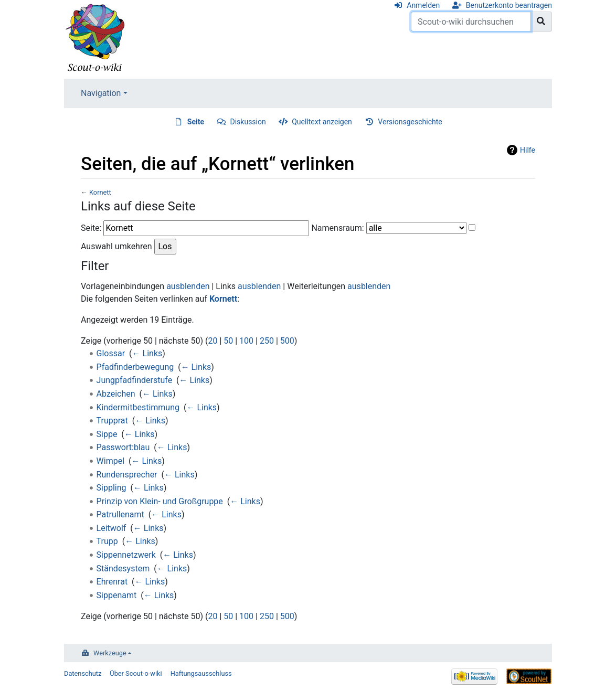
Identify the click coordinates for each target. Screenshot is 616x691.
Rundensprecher (127, 475)
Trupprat (112, 421)
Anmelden (423, 5)
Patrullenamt (120, 514)
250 (267, 341)
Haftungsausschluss (201, 673)
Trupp (107, 541)
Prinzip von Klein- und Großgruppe (160, 501)
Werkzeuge (110, 653)
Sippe (107, 434)
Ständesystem (123, 568)
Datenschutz (83, 673)
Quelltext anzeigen (322, 122)
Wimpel (110, 461)
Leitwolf (111, 528)
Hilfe (528, 150)
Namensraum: (337, 228)
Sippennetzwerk (126, 555)
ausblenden (188, 286)
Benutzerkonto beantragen (509, 5)
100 (246, 341)
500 (287, 341)
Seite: (91, 228)
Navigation (101, 93)
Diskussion (248, 122)
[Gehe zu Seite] (541, 22)
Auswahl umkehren (116, 246)
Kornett (100, 192)
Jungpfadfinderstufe (135, 380)
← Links (147, 353)
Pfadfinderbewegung (135, 367)
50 (228, 341)
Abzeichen (116, 394)
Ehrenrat (112, 582)
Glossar (111, 353)
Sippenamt (117, 595)
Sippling (111, 488)
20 (213, 341)
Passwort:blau (123, 447)
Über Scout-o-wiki (136, 673)
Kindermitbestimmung (138, 407)
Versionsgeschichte (410, 122)
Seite (196, 122)
